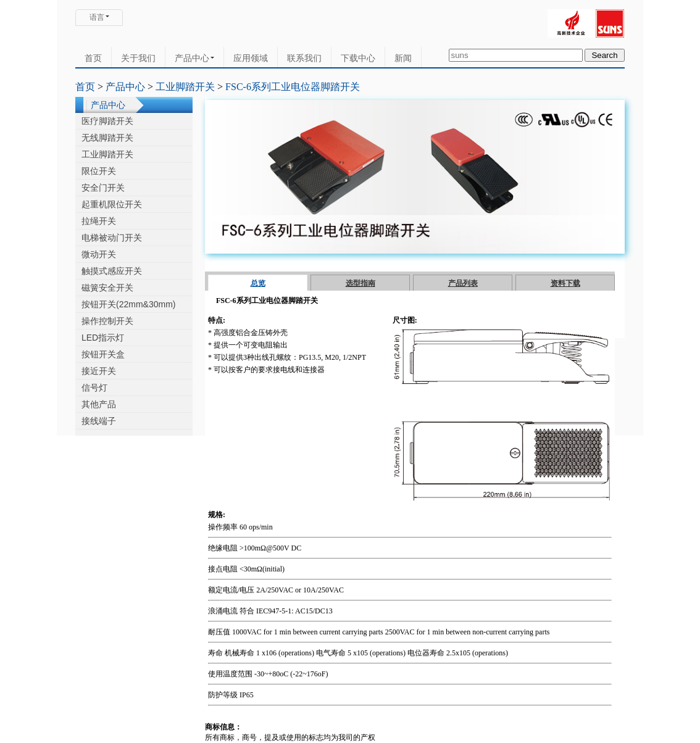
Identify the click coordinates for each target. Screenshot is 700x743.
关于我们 (138, 58)
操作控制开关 (107, 321)
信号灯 (94, 388)
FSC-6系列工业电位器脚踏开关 (293, 87)
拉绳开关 (99, 221)
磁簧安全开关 (107, 288)
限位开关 (99, 171)
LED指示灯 (103, 338)
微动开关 (99, 254)
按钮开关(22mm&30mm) (128, 304)
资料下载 (565, 283)
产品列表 (463, 283)
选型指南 (360, 283)
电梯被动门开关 (112, 238)
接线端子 (99, 421)
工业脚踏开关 (185, 87)
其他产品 (99, 404)
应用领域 (251, 58)
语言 (97, 17)
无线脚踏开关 (107, 138)
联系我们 (304, 58)
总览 (258, 283)
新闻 (403, 58)
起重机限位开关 (112, 204)
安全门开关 (103, 188)
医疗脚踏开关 (107, 121)
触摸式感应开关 (112, 271)
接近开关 (99, 371)
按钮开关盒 (103, 354)
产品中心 (194, 58)
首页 (93, 58)
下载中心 (358, 58)
